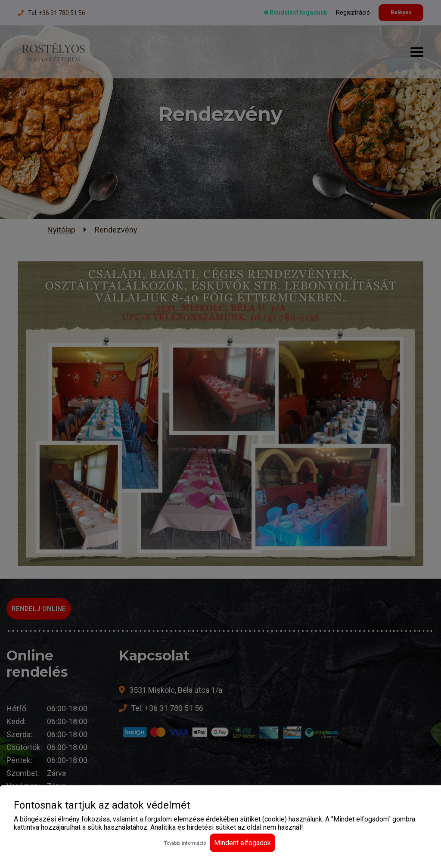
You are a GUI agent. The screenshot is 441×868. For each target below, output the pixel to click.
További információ (185, 843)
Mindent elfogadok (242, 843)
